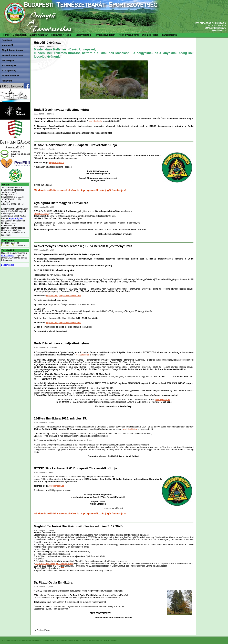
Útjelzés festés (150, 35)
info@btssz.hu (219, 28)
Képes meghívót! (57, 163)
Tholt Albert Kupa (61, 35)
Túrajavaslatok (82, 35)
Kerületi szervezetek (12, 55)
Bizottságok (8, 60)
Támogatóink (169, 35)
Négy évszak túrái (129, 35)
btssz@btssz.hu (219, 30)
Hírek (6, 35)
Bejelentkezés (8, 265)
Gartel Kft (54, 640)
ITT (62, 568)
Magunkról (7, 45)
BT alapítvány (9, 71)
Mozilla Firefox (8, 255)
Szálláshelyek (9, 65)
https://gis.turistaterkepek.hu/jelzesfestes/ (54, 563)
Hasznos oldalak (10, 76)
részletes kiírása (41, 214)
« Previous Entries (43, 630)
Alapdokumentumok (12, 50)
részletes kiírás (95, 121)
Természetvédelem (105, 35)
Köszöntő (7, 40)
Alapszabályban (16, 218)
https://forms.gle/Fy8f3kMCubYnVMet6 (64, 296)
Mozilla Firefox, (96, 640)
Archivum (7, 81)
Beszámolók (20, 35)
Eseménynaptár (39, 35)
